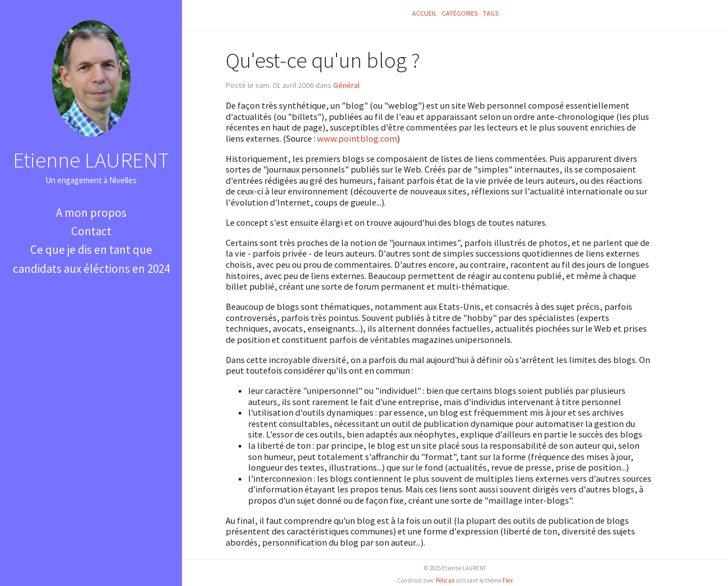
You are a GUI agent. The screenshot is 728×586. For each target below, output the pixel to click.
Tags (491, 13)
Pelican (445, 580)
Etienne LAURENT (91, 160)
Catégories (460, 13)
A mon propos (91, 213)
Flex (508, 580)
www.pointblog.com (357, 138)
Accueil (424, 13)
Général (346, 85)
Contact (91, 231)
